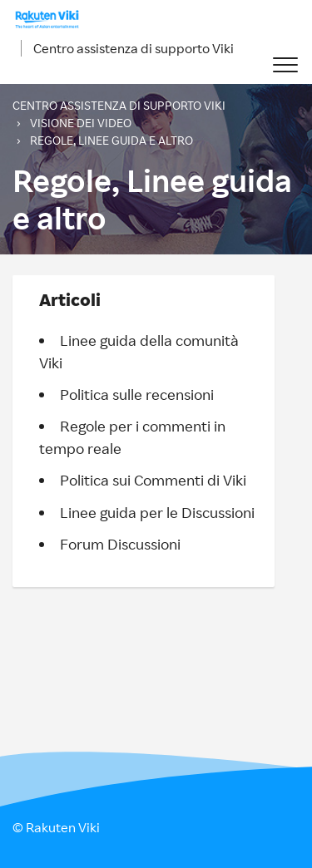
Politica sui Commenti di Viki (153, 480)
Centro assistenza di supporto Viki (134, 48)
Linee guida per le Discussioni (157, 512)
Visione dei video (81, 123)
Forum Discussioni (120, 544)
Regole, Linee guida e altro (111, 140)
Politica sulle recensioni (137, 394)
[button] (285, 65)
